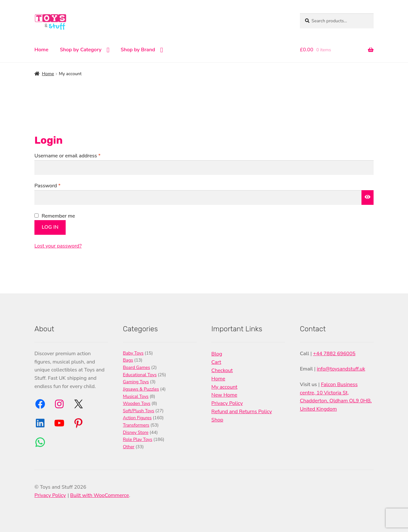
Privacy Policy (227, 403)
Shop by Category (81, 50)
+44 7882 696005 (334, 354)
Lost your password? (58, 246)
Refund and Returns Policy (242, 412)
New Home (224, 395)
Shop (217, 420)
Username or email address (78, 156)
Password (58, 186)
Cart (216, 362)
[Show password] (368, 198)
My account (224, 387)
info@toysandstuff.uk (341, 369)
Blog (217, 354)
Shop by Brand (138, 50)
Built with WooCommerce (100, 495)
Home (41, 50)
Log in (50, 227)
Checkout (222, 370)
